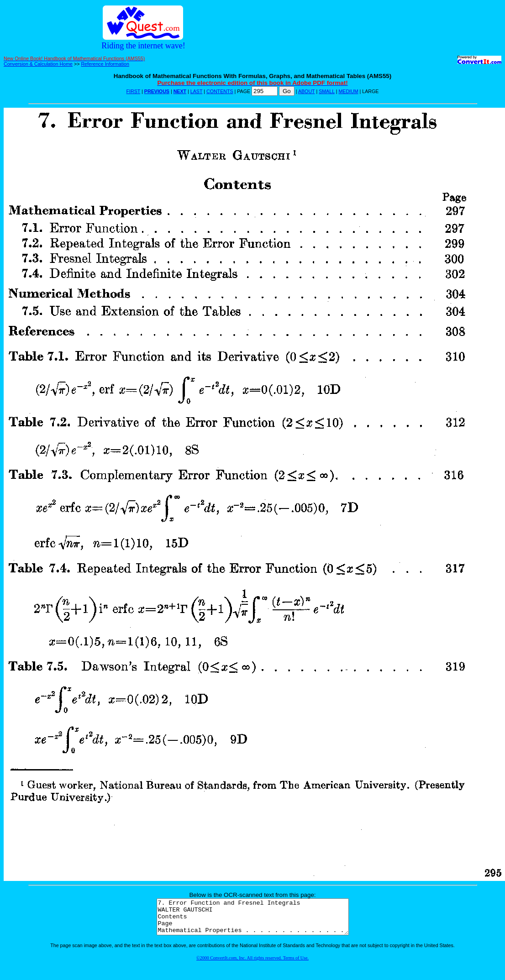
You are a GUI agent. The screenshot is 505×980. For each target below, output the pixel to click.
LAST (196, 91)
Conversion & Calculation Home (38, 64)
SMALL (327, 91)
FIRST (134, 91)
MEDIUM (348, 91)
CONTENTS (220, 91)
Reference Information (105, 64)
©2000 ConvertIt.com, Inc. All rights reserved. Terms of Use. (252, 965)
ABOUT (307, 91)
